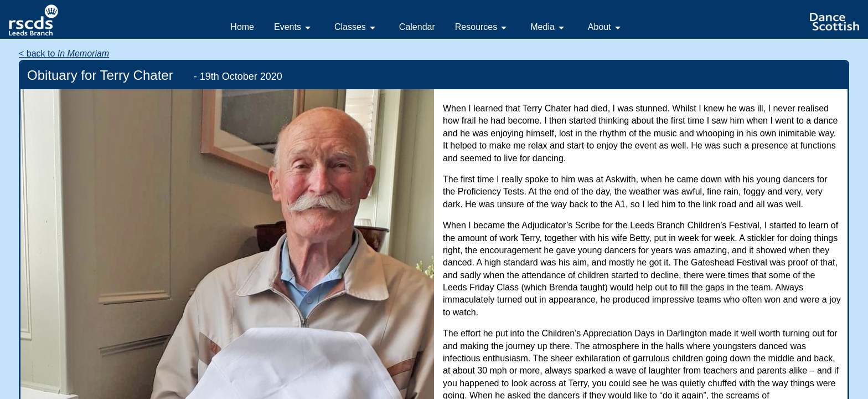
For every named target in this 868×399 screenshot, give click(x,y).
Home (242, 27)
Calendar (417, 27)
